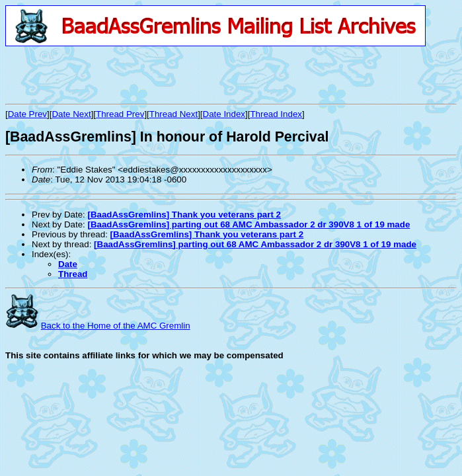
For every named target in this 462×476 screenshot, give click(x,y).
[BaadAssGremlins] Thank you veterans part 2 (184, 215)
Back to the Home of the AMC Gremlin (116, 326)
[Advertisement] (160, 75)
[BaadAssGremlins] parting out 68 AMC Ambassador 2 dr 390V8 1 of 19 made (249, 224)
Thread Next (173, 114)
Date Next (71, 114)
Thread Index (276, 114)
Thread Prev (120, 114)
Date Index (224, 114)
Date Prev (27, 114)
